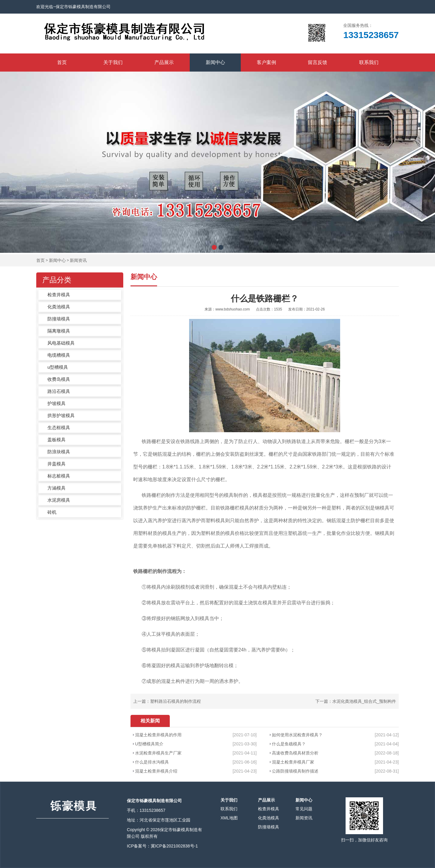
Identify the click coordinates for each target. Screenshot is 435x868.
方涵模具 (56, 488)
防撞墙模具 (59, 319)
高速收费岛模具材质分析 (295, 753)
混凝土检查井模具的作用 (158, 735)
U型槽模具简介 (149, 744)
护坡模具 (56, 403)
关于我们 (113, 62)
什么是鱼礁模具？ (289, 744)
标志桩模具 (59, 476)
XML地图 (229, 818)
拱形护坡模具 (61, 415)
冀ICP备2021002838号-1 (174, 846)
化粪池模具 (59, 307)
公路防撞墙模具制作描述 (295, 771)
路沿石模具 (59, 391)
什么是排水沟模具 (152, 762)
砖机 (52, 512)
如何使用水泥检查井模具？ (297, 735)
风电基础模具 (61, 343)
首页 (62, 62)
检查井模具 (59, 295)
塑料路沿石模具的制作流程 (176, 701)
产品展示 (164, 62)
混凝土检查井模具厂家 (293, 762)
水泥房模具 (59, 500)
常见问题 (304, 809)
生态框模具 (59, 428)
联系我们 (369, 62)
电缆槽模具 (59, 355)
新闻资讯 (78, 260)
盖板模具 (56, 440)
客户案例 (266, 62)
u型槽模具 (58, 367)
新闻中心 (215, 62)
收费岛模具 (59, 379)
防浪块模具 (59, 452)
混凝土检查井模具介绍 (156, 771)
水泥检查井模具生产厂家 (158, 753)
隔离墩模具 (59, 331)
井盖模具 (56, 464)
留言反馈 (317, 62)
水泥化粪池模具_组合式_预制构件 (364, 701)
